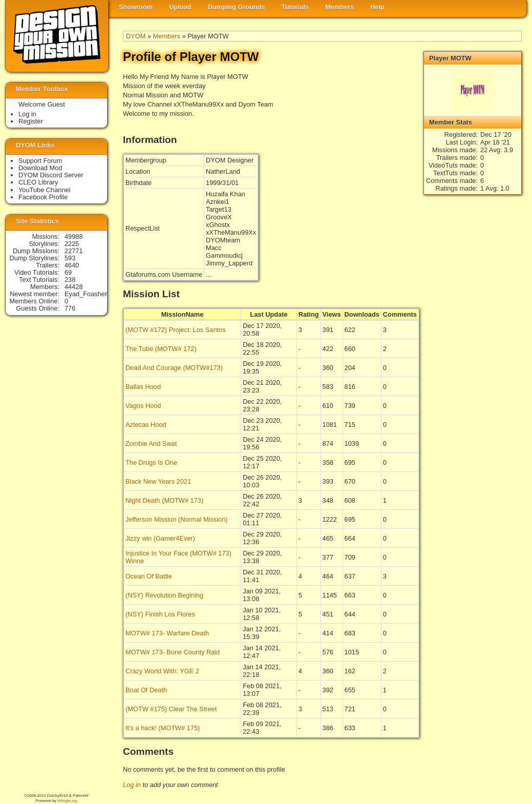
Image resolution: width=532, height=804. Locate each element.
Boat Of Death (146, 690)
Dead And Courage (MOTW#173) (174, 368)
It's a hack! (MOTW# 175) (163, 728)
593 (70, 258)
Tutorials (295, 7)
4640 (72, 265)
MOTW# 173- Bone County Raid (173, 652)
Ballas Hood (143, 387)
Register (31, 121)
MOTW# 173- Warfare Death (167, 633)
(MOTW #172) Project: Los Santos (176, 330)
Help (377, 7)
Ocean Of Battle (149, 576)
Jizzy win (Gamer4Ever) (160, 538)
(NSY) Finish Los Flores (160, 614)
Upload (180, 7)
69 (68, 272)
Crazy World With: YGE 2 (162, 671)
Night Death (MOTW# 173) (164, 500)
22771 (74, 251)
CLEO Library (38, 182)
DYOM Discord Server (51, 175)
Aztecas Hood (146, 425)
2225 (72, 244)
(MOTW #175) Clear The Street (171, 709)
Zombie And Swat (151, 444)
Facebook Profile (43, 197)
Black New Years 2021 (158, 481)
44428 (74, 287)
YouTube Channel (45, 190)
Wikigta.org (67, 801)
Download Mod (40, 168)
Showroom (136, 7)
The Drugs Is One (151, 462)
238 (70, 280)
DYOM (136, 36)
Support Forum (40, 161)
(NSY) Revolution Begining (164, 595)
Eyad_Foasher (86, 294)
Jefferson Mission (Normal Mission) (177, 519)
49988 (74, 236)
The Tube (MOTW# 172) (161, 349)
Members (339, 7)
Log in (132, 785)
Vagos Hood (143, 406)
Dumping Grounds (237, 7)
